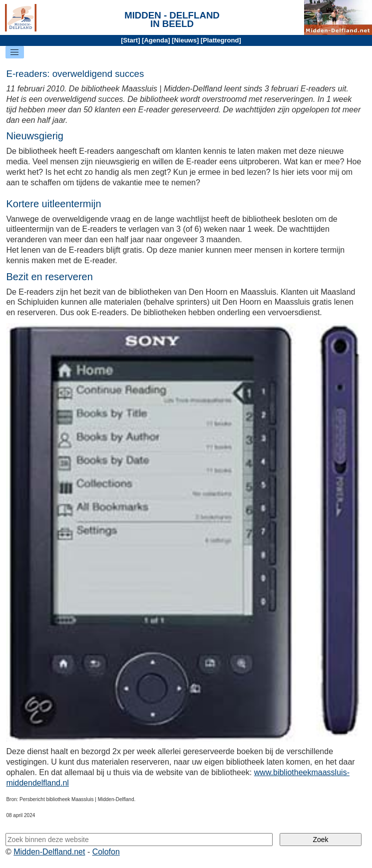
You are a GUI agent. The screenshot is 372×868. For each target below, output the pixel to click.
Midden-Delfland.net (49, 852)
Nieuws (185, 40)
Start (131, 40)
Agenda (156, 40)
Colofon (106, 852)
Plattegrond (221, 40)
